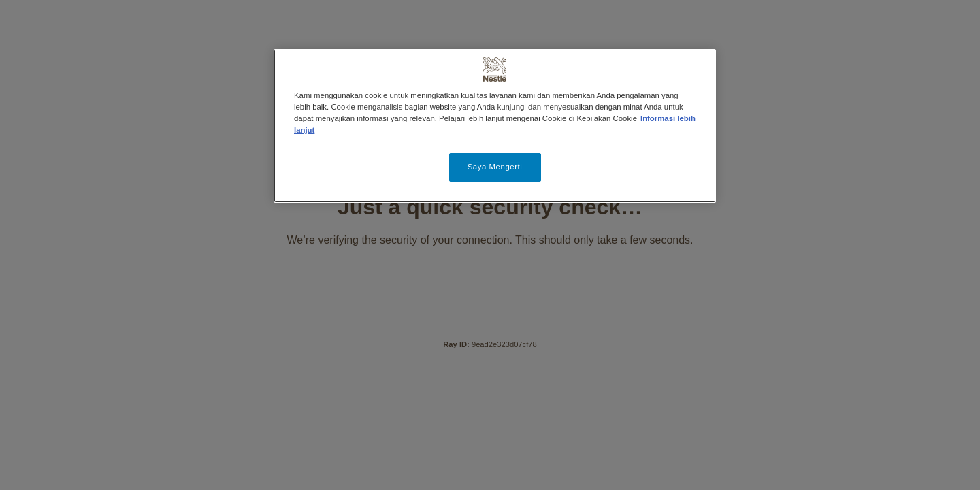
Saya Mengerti (495, 167)
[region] (495, 126)
